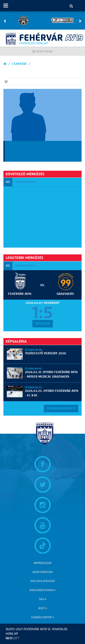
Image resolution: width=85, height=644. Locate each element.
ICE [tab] (8, 182)
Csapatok (19, 64)
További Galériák (61, 408)
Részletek (43, 323)
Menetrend (42, 51)
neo (12, 638)
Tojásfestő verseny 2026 (45, 353)
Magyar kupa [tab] (25, 182)
